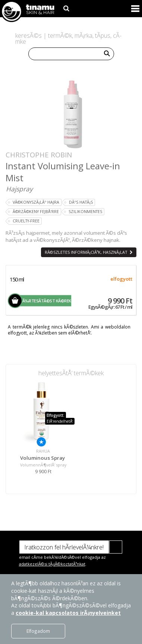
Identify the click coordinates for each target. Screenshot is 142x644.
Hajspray (19, 189)
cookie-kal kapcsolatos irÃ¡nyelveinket (68, 613)
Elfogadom (38, 631)
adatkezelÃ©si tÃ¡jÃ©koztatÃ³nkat (52, 564)
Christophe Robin (39, 155)
